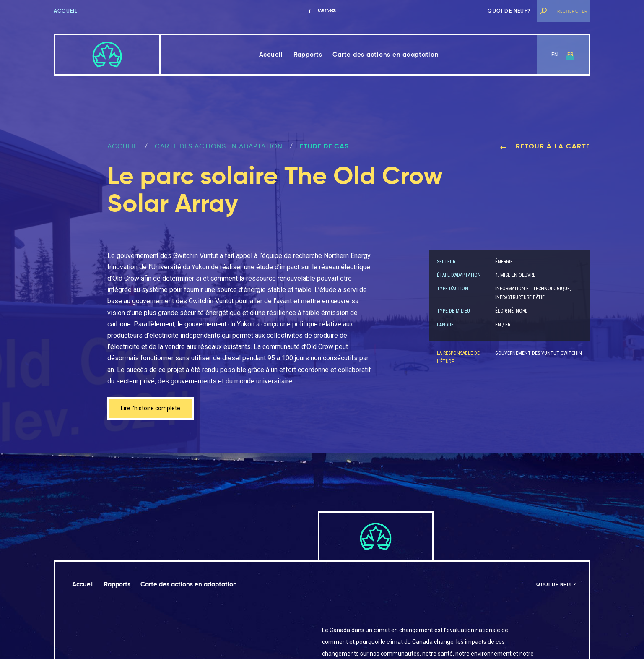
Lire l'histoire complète (155, 409)
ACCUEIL (122, 146)
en (555, 54)
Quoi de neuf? (509, 11)
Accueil (66, 11)
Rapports (308, 54)
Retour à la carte (545, 146)
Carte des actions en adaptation (386, 54)
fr (570, 54)
